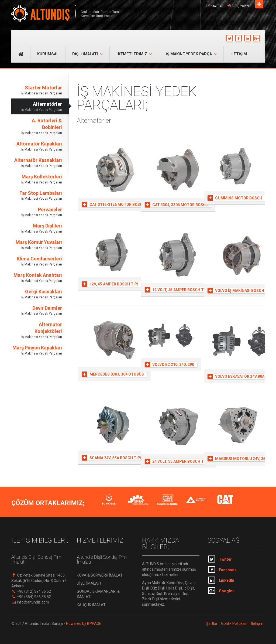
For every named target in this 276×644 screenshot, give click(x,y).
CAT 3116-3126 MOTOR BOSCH (114, 205)
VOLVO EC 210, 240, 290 (169, 364)
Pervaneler (37, 212)
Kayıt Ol (217, 6)
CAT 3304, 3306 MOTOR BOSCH (177, 205)
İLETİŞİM (239, 54)
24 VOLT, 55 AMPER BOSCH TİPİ (177, 461)
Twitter (220, 559)
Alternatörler (37, 107)
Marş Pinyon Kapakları (37, 350)
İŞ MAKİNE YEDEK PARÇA (191, 54)
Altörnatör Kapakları (37, 146)
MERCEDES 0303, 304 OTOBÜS (113, 374)
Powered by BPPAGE (83, 623)
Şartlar (212, 623)
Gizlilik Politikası (234, 623)
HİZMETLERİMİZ (134, 54)
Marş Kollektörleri (37, 179)
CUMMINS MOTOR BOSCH (235, 198)
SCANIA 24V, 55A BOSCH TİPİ (112, 458)
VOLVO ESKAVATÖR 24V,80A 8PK (240, 376)
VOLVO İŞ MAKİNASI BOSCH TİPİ (240, 291)
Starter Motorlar (37, 90)
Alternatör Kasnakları (37, 163)
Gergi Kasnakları (37, 294)
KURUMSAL (48, 54)
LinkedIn (221, 580)
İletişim (257, 623)
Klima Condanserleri (37, 261)
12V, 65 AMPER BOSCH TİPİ (110, 284)
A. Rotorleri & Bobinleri (37, 127)
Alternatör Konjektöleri (37, 331)
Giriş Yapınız (242, 6)
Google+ (221, 591)
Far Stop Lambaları (37, 196)
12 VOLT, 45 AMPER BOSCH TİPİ (177, 290)
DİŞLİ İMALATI (87, 54)
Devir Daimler (37, 311)
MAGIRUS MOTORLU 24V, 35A (238, 459)
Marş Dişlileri (37, 228)
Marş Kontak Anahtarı (37, 278)
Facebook (222, 570)
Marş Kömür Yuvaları (37, 245)
